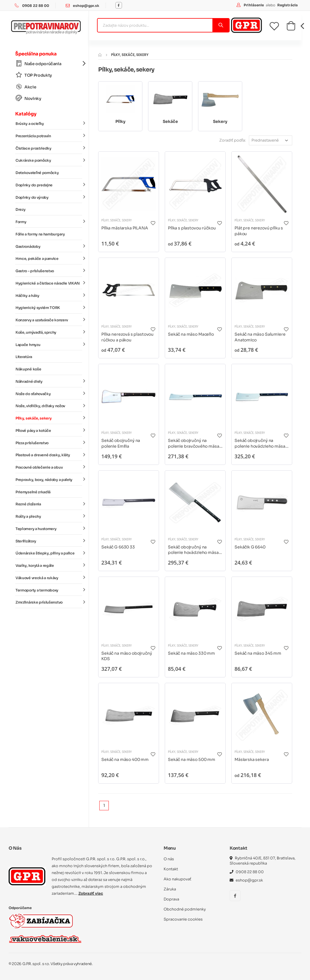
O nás (169, 859)
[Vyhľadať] (221, 25)
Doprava (171, 899)
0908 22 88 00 (36, 6)
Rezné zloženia (49, 504)
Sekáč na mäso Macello (191, 334)
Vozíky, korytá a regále (49, 565)
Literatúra (24, 357)
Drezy (20, 210)
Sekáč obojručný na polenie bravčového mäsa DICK (194, 443)
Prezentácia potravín (49, 136)
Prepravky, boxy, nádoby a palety (49, 480)
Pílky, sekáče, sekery (49, 418)
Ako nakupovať (177, 879)
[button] (291, 28)
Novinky (28, 98)
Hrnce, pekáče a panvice (49, 258)
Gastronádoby (49, 246)
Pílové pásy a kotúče (49, 430)
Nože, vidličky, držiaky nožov (49, 406)
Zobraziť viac (91, 893)
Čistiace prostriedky (49, 148)
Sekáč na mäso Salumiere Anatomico (260, 337)
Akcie (26, 87)
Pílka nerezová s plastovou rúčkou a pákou (127, 337)
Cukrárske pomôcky (49, 160)
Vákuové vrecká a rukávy (49, 578)
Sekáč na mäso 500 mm (192, 759)
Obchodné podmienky (185, 909)
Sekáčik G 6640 (250, 547)
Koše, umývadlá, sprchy (49, 332)
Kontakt (171, 869)
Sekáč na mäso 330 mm (191, 653)
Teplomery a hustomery (49, 529)
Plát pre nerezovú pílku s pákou (259, 231)
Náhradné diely (49, 381)
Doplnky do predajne (49, 185)
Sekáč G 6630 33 (118, 547)
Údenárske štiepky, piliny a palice (49, 553)
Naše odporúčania (49, 64)
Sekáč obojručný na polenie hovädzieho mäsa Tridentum (193, 550)
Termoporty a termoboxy (49, 590)
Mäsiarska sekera (252, 759)
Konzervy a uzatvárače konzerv (49, 320)
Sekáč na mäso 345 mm (258, 653)
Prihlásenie (254, 5)
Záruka (170, 889)
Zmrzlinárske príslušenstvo (49, 602)
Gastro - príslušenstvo (49, 271)
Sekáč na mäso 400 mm (125, 759)
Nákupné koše (28, 369)
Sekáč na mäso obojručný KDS (127, 656)
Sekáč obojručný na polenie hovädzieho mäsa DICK (260, 443)
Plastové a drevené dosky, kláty (49, 455)
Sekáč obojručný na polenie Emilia (121, 443)
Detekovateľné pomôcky (37, 173)
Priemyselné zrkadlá (33, 492)
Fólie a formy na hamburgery (40, 234)
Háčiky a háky (49, 295)
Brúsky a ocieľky (49, 123)
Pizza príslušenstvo (49, 442)
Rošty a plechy (49, 516)
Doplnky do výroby (49, 197)
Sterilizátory (49, 541)
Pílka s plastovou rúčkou (192, 228)
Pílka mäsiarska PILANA (125, 228)
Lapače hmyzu (49, 344)
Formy (49, 222)
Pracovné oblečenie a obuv (49, 467)
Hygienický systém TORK (49, 308)
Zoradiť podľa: (232, 140)
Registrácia (287, 5)
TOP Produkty (34, 75)
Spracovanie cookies (183, 919)
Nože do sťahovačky (49, 393)
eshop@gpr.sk (86, 6)
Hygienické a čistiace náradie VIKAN (49, 283)
